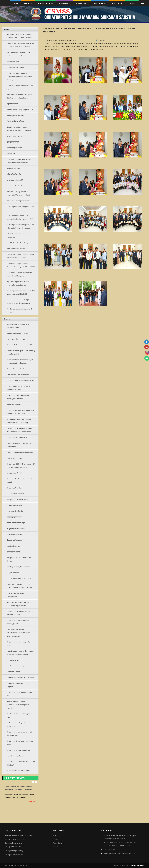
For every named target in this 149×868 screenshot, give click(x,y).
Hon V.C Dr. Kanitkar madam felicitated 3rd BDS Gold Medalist (19, 129)
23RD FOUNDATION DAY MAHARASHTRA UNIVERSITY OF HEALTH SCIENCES (18, 633)
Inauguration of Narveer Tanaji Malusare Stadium (18, 613)
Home (16, 3)
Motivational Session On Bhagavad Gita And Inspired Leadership (19, 96)
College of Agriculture (13, 843)
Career (55, 847)
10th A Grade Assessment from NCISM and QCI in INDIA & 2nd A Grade (21, 45)
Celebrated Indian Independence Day (21, 380)
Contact (132, 3)
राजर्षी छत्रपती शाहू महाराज (14, 404)
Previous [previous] (33, 782)
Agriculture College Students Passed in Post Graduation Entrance (20, 256)
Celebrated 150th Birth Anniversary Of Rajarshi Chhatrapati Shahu (21, 466)
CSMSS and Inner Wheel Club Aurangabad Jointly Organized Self (20, 217)
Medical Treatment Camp (16, 249)
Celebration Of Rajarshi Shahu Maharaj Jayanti (18, 622)
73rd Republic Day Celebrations (18, 567)
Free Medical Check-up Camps (18, 243)
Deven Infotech (137, 865)
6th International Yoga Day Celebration (17, 724)
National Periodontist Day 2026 (18, 333)
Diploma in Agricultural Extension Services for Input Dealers (19, 283)
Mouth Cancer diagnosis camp (18, 201)
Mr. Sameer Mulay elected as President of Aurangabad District (19, 193)
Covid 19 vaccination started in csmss (20, 677)
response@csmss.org (126, 853)
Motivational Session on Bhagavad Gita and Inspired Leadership (19, 421)
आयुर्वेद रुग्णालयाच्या (12, 104)
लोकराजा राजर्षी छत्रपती (13, 552)
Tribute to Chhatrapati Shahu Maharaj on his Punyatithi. (21, 352)
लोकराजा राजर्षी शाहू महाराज (15, 540)
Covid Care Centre (13, 672)
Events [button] (7, 319)
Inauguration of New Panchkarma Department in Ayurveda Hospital (19, 430)
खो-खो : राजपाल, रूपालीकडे (14, 136)
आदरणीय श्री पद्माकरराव (13, 546)
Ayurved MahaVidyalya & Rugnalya (18, 835)
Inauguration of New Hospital (18, 500)
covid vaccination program (17, 666)
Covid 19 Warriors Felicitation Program (17, 685)
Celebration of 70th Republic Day (19, 750)
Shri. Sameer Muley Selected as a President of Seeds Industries (19, 161)
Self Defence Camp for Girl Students (20, 578)
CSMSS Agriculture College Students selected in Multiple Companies (20, 226)
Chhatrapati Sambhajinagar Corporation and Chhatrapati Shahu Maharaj (20, 77)
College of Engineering (14, 851)
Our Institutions (46, 3)
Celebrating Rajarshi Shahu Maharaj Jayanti (20, 87)
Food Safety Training (14, 458)
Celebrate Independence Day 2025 (19, 345)
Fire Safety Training (14, 660)
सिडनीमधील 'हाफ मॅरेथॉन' (14, 168)
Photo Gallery (100, 3)
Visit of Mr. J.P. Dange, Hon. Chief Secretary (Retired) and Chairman (19, 586)
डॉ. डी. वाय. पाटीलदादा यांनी (14, 505)
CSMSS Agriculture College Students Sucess (20, 208)
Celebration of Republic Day (17, 437)
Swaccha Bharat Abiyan (15, 756)
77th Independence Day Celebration (20, 452)
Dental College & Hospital (15, 839)
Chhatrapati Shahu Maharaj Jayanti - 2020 (20, 715)
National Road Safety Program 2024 (20, 110)
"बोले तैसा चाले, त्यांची (13, 62)
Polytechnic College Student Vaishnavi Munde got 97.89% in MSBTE (21, 265)
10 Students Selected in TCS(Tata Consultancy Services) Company (19, 301)
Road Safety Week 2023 (15, 494)
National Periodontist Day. (16, 369)
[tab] (20, 29)
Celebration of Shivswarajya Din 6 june (19, 644)
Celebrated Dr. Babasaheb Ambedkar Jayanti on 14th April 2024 (20, 412)
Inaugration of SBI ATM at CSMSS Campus (19, 559)
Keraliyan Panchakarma (14, 854)
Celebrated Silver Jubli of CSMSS (19, 771)
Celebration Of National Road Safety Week (20, 743)
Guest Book (117, 3)
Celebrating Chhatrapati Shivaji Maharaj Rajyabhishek (18, 397)
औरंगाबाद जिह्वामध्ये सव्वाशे (14, 148)
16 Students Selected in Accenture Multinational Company (19, 274)
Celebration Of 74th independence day (19, 694)
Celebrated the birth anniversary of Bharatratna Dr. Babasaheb (20, 361)
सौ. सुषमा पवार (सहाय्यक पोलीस (16, 529)
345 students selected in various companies (18, 235)
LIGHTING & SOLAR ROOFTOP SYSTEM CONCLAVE (21, 763)
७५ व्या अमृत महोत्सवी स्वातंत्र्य (15, 511)
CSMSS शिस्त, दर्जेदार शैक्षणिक (16, 67)
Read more (31, 802)
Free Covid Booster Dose (16, 186)
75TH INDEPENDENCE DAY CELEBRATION (16, 595)
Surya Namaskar (13, 573)
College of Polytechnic (14, 847)
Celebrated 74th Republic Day (17, 488)
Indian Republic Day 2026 (16, 339)
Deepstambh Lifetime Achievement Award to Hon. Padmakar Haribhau (20, 36)
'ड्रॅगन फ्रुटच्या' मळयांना (13, 142)
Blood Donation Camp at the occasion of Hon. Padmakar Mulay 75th (20, 653)
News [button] (6, 29)
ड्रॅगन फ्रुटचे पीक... (11, 154)
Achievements (65, 3)
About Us (28, 3)
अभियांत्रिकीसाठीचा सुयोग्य (14, 174)
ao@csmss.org (110, 853)
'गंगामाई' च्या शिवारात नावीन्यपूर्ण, (16, 121)
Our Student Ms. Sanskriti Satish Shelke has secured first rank (18, 54)
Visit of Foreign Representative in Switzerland (19, 445)
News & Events (82, 3)
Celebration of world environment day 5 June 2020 (19, 734)
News (55, 835)
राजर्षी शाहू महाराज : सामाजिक (15, 115)
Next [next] (36, 782)
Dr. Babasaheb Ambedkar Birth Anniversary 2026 (18, 326)
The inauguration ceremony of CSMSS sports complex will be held (21, 292)
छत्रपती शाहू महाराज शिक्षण (14, 517)
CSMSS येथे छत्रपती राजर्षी (14, 473)
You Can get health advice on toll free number (21, 311)
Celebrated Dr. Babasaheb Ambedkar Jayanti (20, 480)
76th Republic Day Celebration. (18, 375)
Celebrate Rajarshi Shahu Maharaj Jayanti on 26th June (19, 388)
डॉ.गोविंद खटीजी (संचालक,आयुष (16, 523)
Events (55, 839)
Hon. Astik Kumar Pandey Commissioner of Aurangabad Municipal (18, 705)
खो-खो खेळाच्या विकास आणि (15, 180)
